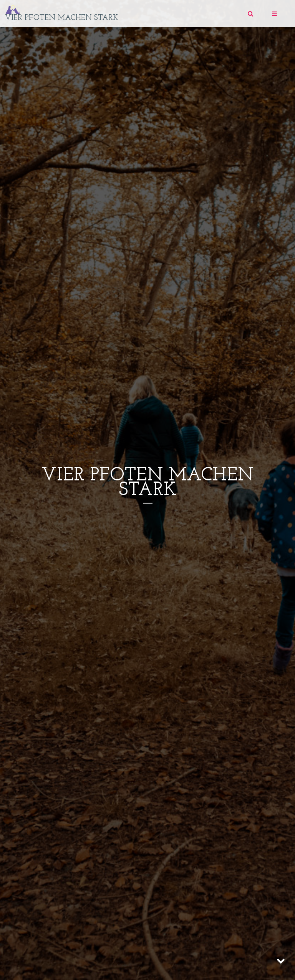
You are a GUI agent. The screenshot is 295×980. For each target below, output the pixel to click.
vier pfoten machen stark (62, 18)
